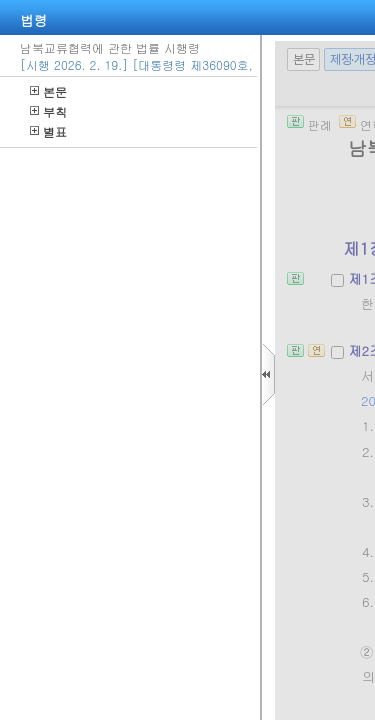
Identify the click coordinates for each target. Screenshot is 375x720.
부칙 (48, 111)
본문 (48, 91)
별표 (48, 131)
